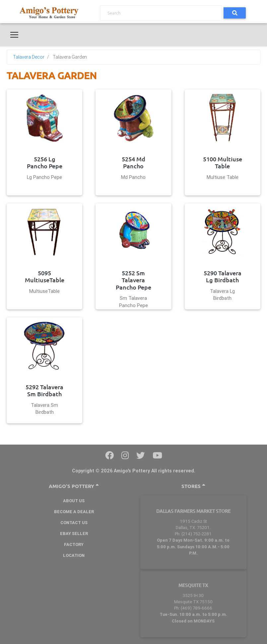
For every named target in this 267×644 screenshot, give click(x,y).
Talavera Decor (29, 57)
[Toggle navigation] (14, 35)
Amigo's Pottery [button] (74, 486)
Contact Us (74, 523)
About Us (74, 501)
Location (74, 555)
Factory (74, 544)
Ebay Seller (74, 534)
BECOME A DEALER (74, 512)
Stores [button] (193, 486)
